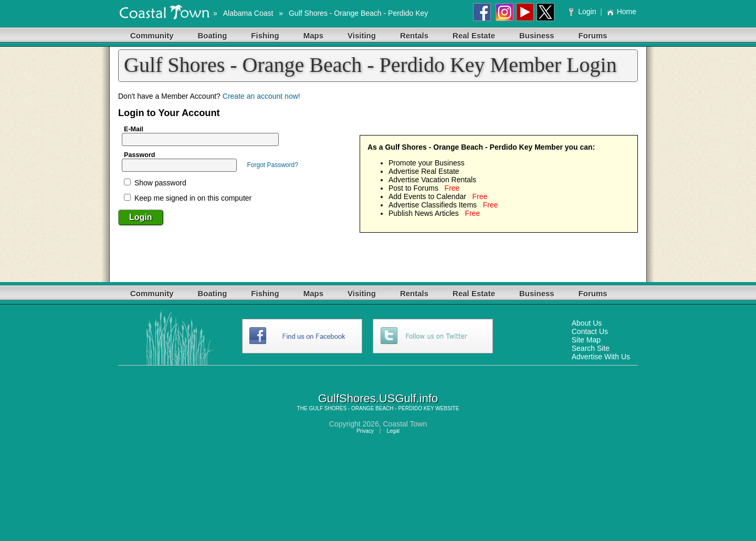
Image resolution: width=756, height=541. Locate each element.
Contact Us (590, 331)
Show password (155, 183)
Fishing (265, 35)
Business (537, 35)
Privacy (365, 431)
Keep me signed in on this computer (188, 198)
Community (152, 35)
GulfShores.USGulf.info (378, 398)
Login (584, 12)
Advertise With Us (601, 357)
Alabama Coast (248, 13)
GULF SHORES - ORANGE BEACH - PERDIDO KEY (371, 408)
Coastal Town (405, 424)
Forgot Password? (272, 165)
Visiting (362, 35)
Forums (593, 35)
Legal (393, 431)
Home (621, 12)
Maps (313, 35)
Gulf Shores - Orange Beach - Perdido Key (358, 13)
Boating (213, 35)
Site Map (586, 340)
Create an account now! (261, 96)
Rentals (414, 35)
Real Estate (474, 35)
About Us (587, 323)
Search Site (591, 348)
